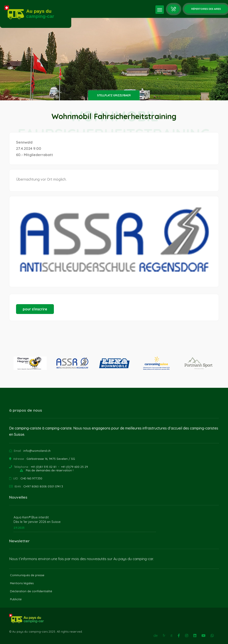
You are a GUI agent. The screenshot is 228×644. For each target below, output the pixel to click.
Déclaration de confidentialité (31, 591)
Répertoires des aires (206, 9)
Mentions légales (22, 583)
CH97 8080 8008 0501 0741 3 (43, 486)
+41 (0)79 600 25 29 (74, 467)
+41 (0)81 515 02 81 (44, 467)
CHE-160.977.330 (31, 478)
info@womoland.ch (37, 451)
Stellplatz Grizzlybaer (114, 95)
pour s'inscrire (35, 309)
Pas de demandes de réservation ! (50, 470)
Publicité (16, 599)
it (172, 636)
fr (164, 636)
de (156, 636)
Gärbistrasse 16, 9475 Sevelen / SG (51, 459)
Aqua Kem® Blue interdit (31, 517)
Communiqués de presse (27, 575)
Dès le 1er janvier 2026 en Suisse (37, 522)
